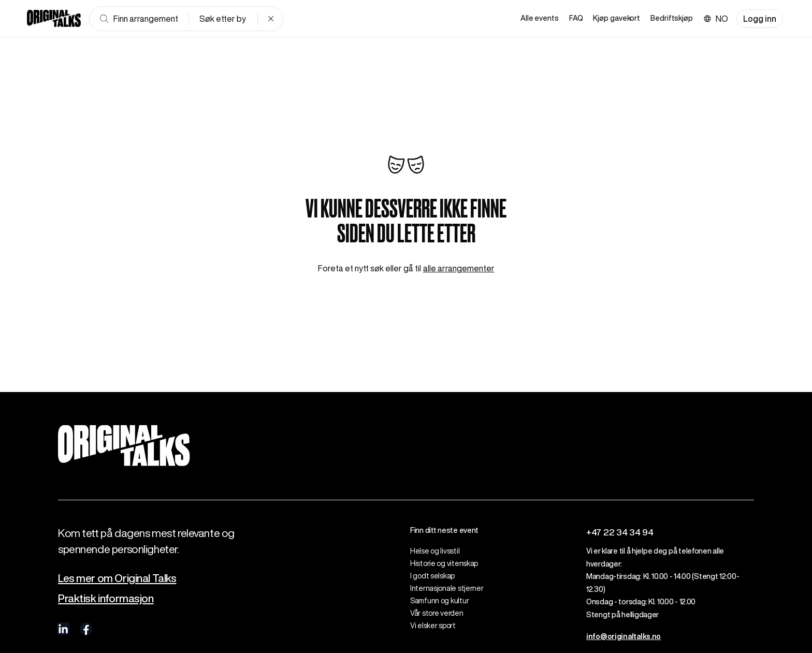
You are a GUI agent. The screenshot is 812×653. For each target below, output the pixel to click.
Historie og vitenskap (444, 563)
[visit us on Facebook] (86, 629)
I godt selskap (432, 576)
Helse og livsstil (435, 551)
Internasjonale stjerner (447, 588)
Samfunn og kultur (439, 601)
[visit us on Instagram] (109, 629)
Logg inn (760, 19)
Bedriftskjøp (672, 18)
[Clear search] (271, 19)
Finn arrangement (139, 19)
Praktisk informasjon (106, 598)
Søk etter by (223, 19)
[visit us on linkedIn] (63, 629)
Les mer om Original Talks (117, 578)
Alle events (540, 18)
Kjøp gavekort (617, 18)
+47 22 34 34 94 (620, 532)
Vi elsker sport (433, 626)
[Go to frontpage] (54, 19)
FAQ (576, 18)
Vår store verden (437, 613)
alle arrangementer (459, 268)
